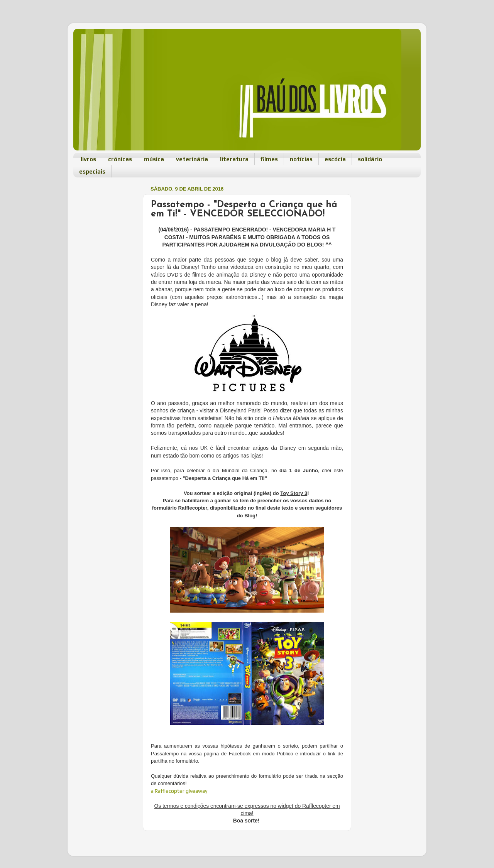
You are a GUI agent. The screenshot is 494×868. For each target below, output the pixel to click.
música (154, 159)
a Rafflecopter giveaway (179, 791)
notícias (301, 159)
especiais (92, 171)
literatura (234, 159)
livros (88, 159)
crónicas (120, 159)
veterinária (192, 159)
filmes (269, 159)
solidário (370, 159)
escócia (335, 159)
